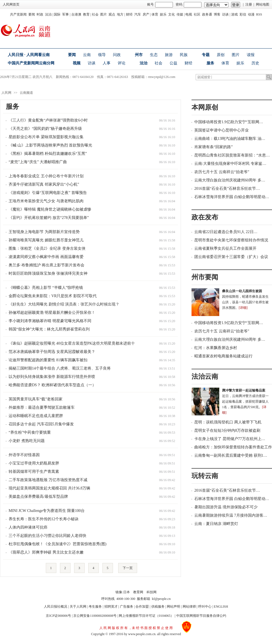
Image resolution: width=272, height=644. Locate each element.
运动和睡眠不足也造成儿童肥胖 (36, 416)
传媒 (180, 14)
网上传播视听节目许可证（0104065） (146, 616)
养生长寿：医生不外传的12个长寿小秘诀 (44, 519)
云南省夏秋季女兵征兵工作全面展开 (225, 248)
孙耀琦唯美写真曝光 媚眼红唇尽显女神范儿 (46, 240)
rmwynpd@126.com (162, 77)
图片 (104, 14)
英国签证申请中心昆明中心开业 (221, 130)
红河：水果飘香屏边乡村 (216, 348)
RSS (259, 14)
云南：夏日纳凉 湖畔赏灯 (216, 524)
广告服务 (127, 607)
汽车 (138, 14)
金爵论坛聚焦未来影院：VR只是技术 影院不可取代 (53, 296)
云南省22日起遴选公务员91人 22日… (226, 232)
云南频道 (26, 93)
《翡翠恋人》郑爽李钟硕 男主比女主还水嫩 (46, 552)
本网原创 (205, 107)
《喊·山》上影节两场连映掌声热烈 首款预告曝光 (50, 145)
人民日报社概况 (56, 607)
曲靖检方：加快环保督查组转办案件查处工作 (233, 447)
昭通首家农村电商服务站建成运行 (223, 356)
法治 (48, 14)
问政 (117, 55)
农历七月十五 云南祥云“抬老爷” (222, 172)
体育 (155, 14)
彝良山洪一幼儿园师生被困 (242, 291)
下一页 (128, 568)
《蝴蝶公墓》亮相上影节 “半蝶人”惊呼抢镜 (46, 288)
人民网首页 (11, 4)
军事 (66, 14)
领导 (102, 55)
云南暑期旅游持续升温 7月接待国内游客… (231, 515)
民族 (184, 55)
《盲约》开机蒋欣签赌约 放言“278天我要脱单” (49, 218)
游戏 (235, 14)
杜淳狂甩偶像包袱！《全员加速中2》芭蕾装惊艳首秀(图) (57, 544)
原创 (221, 55)
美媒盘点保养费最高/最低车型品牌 (38, 497)
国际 (57, 14)
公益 (173, 63)
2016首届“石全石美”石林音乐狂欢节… (227, 189)
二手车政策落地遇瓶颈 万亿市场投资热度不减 (48, 480)
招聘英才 (111, 607)
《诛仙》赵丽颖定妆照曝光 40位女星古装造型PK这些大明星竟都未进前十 (72, 343)
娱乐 (163, 14)
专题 (206, 55)
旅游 (169, 55)
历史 (255, 63)
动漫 (251, 14)
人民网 (6, 93)
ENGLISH (221, 607)
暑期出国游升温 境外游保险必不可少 (226, 507)
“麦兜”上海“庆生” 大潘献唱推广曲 (38, 162)
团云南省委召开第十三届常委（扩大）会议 (231, 257)
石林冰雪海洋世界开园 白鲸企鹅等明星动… (232, 197)
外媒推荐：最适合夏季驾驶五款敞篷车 (42, 407)
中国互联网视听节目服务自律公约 (201, 616)
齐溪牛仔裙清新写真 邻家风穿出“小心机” (44, 184)
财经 (129, 14)
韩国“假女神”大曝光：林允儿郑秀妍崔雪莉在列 (49, 329)
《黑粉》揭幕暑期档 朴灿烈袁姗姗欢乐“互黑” (48, 154)
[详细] (243, 308)
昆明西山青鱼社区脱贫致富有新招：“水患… (232, 155)
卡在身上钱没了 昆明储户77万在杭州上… (230, 439)
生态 (154, 55)
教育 (86, 14)
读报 (251, 55)
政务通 (207, 14)
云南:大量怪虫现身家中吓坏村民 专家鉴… (230, 164)
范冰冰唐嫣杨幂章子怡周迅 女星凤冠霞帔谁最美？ (52, 352)
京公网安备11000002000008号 (95, 616)
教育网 (138, 592)
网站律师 (189, 607)
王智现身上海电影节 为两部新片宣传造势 (44, 232)
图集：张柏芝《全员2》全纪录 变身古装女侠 (47, 248)
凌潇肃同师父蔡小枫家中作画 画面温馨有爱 (46, 257)
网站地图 (263, 4)
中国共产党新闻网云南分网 (31, 63)
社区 (197, 14)
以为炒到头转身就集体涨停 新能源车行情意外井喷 (52, 377)
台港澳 (76, 14)
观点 (112, 14)
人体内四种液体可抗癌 (28, 527)
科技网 (152, 592)
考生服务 (95, 607)
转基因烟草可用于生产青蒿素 (34, 472)
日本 (127, 592)
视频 (77, 63)
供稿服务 (158, 607)
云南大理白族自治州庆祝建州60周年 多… (230, 180)
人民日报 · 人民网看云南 (29, 55)
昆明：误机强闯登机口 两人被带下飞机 (228, 422)
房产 (146, 14)
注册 (249, 4)
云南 (87, 55)
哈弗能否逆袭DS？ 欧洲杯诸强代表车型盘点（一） (52, 385)
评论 (122, 63)
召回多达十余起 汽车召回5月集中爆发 (41, 424)
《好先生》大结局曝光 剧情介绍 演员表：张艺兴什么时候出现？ (64, 304)
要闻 (32, 14)
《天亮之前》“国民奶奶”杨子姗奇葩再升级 (45, 129)
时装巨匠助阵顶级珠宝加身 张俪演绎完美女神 (48, 273)
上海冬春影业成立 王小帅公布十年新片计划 (46, 176)
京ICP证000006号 (58, 616)
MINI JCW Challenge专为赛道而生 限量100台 (47, 511)
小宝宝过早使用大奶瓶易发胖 (34, 463)
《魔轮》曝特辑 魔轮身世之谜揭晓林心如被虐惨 (50, 209)
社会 (95, 14)
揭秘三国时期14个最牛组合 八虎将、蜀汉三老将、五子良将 (60, 368)
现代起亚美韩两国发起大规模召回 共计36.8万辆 (49, 488)
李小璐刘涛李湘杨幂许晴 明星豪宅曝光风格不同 (50, 321)
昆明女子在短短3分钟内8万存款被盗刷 (227, 430)
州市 (139, 55)
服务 (210, 63)
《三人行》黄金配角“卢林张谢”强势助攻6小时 (48, 120)
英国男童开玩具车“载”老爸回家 (36, 399)
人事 (107, 63)
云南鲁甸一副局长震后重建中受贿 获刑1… (231, 455)
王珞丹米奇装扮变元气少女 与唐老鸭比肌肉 (46, 201)
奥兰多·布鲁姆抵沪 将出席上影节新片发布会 (46, 265)
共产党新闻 (18, 14)
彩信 (243, 14)
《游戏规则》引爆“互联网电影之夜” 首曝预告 (48, 193)
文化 (172, 14)
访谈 (225, 14)
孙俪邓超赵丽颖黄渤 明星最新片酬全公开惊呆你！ (52, 313)
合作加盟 (142, 607)
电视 (189, 14)
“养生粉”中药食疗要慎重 (30, 432)
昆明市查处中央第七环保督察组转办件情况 (231, 240)
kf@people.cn (161, 599)
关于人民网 (78, 607)
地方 (120, 14)
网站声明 (173, 607)
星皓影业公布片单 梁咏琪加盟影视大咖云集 (46, 137)
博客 (217, 14)
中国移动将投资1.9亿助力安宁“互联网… (229, 122)
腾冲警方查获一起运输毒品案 (244, 390)
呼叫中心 (205, 607)
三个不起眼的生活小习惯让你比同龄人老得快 (47, 536)
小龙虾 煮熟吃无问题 (27, 441)
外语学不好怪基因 (24, 455)
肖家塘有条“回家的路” (213, 147)
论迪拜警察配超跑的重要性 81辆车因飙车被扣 (48, 360)
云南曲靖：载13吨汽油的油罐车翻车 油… (230, 139)
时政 (40, 14)
